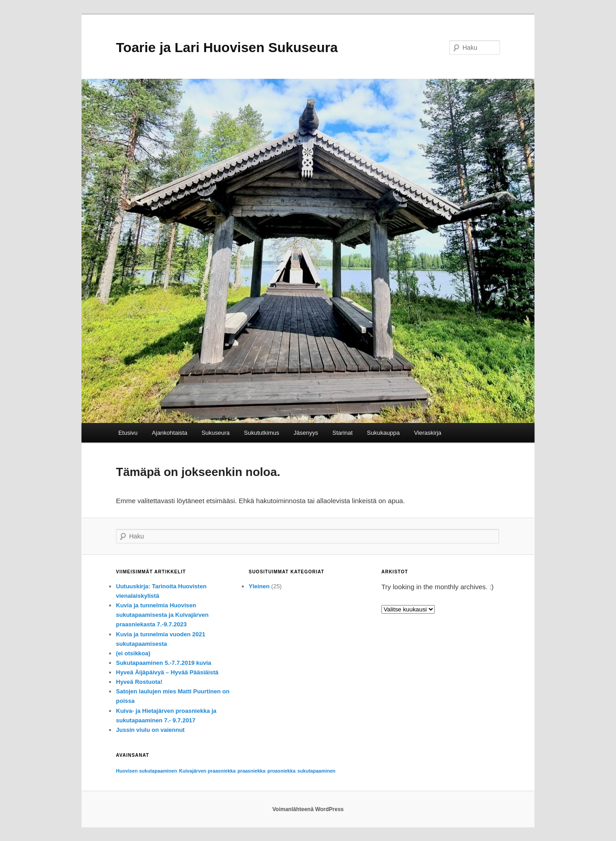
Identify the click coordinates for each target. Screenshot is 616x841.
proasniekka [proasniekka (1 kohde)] (281, 771)
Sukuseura (216, 433)
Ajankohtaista (169, 433)
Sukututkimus (262, 433)
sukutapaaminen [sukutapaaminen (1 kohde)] (317, 771)
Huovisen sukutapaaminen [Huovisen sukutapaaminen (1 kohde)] (147, 771)
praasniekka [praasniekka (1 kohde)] (251, 771)
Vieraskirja (428, 433)
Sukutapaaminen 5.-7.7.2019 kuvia (164, 663)
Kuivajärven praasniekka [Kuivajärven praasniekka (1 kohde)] (207, 771)
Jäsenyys (306, 433)
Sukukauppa (383, 433)
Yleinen (259, 586)
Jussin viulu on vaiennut (150, 730)
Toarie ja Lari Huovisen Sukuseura (227, 47)
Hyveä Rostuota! (139, 682)
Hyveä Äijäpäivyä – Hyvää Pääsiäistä (167, 672)
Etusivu (128, 433)
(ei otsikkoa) (133, 653)
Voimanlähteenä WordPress (308, 809)
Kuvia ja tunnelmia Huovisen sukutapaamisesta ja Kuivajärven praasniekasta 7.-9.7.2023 (162, 615)
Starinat (343, 433)
